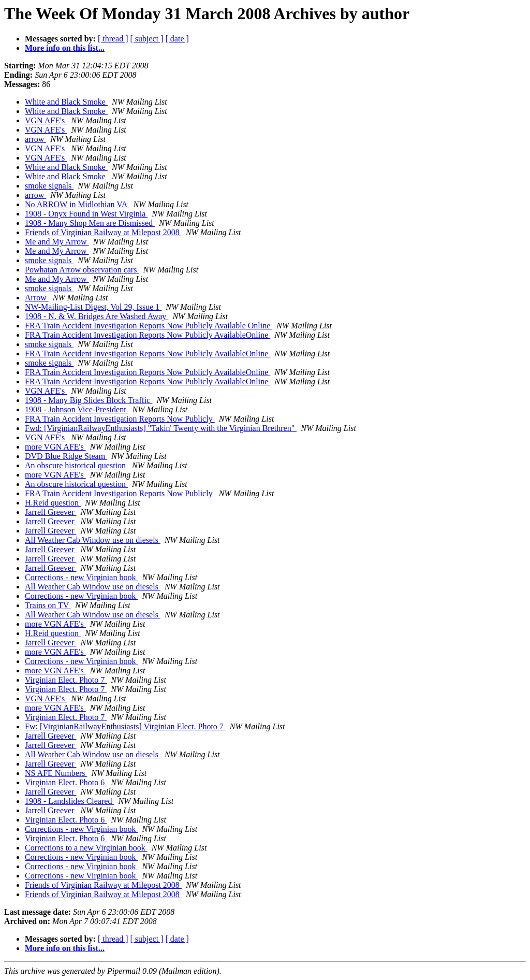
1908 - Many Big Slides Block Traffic (89, 400)
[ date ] (177, 39)
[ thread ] (113, 39)
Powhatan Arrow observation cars (82, 270)
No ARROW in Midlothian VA (77, 204)
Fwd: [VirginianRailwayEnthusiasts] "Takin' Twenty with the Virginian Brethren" (161, 428)
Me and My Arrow (57, 242)
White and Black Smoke (66, 102)
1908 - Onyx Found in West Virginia (86, 214)
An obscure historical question (76, 465)
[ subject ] (147, 39)
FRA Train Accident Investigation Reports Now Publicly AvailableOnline (148, 335)
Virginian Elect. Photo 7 (66, 680)
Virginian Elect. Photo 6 (66, 782)
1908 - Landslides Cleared (69, 801)
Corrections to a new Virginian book (86, 848)
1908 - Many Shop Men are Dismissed (90, 223)
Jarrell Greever (51, 512)
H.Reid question (53, 503)
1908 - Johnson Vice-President (77, 409)
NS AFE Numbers (56, 773)
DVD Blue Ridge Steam (66, 456)
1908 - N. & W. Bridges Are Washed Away (97, 316)
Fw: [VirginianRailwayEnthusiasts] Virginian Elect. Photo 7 (125, 726)
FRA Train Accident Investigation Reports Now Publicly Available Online (149, 326)
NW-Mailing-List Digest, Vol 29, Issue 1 (93, 307)
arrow (35, 139)
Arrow (37, 298)
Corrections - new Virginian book (81, 577)
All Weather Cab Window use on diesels (93, 540)
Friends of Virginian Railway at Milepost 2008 (103, 232)
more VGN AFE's (55, 447)
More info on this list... (65, 48)
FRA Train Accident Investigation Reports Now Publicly (120, 419)
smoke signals (49, 186)
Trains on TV (48, 605)
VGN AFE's (46, 120)
